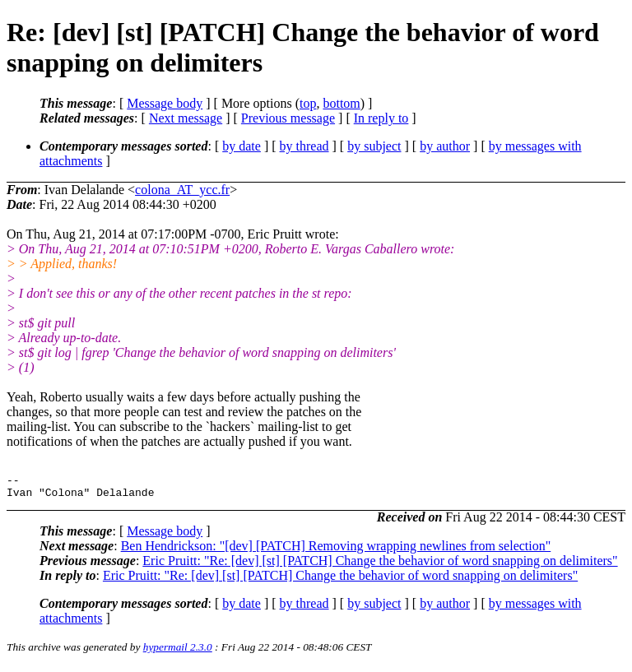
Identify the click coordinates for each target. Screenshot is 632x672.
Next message (186, 118)
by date (242, 146)
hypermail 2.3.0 (178, 652)
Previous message (288, 118)
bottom (341, 103)
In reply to (381, 118)
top (308, 103)
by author (445, 146)
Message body (165, 103)
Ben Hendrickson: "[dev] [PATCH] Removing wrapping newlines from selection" (336, 551)
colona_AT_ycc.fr (182, 190)
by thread (304, 146)
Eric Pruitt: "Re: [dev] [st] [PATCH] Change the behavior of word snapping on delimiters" (380, 565)
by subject (374, 146)
